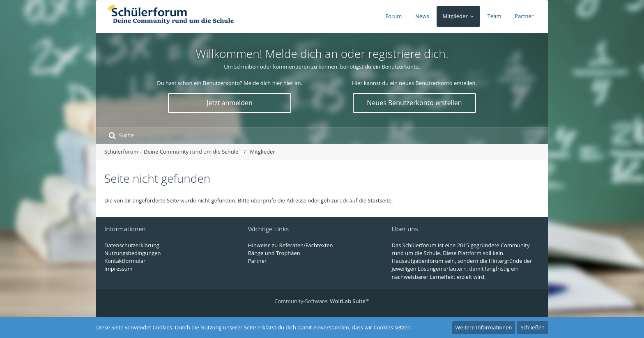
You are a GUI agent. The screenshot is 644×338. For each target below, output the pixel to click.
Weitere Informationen (484, 327)
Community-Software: (322, 301)
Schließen (532, 327)
